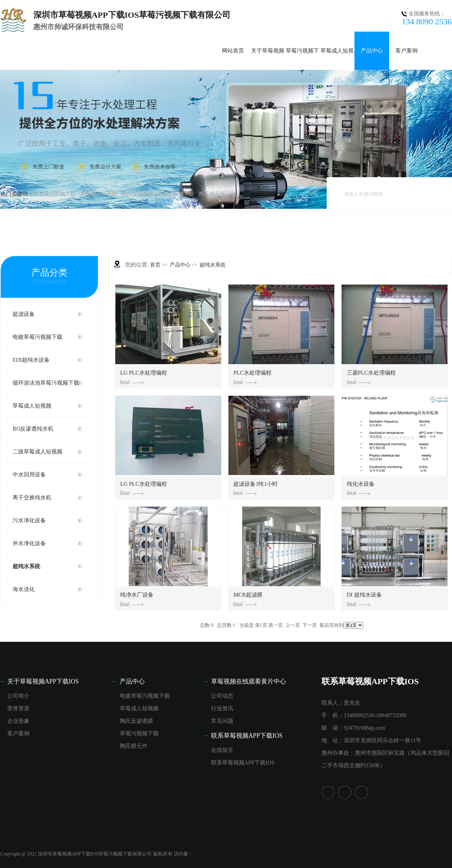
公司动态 (222, 696)
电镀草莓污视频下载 (37, 337)
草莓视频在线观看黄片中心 (249, 681)
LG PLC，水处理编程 (144, 488)
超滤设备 (24, 314)
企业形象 (18, 721)
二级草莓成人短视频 (37, 452)
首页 (155, 265)
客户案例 (407, 51)
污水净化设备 (29, 520)
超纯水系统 (26, 566)
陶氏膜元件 (212, 194)
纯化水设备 (361, 488)
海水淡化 (24, 589)
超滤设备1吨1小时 (256, 488)
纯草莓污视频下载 (55, 194)
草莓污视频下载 (176, 194)
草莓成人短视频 (98, 194)
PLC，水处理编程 (252, 377)
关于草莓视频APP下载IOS (43, 681)
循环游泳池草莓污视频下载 (46, 383)
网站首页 (233, 51)
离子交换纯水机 (32, 497)
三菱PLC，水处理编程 (371, 377)
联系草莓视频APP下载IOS (247, 736)
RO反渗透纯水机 (33, 429)
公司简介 (18, 696)
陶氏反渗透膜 (137, 194)
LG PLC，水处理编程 (144, 377)
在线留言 (222, 750)
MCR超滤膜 (248, 599)
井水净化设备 (29, 543)
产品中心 (372, 51)
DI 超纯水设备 (364, 599)
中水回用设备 (29, 474)
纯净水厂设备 (137, 599)
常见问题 (222, 721)
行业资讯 (222, 708)
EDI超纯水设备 (31, 360)
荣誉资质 (18, 708)
